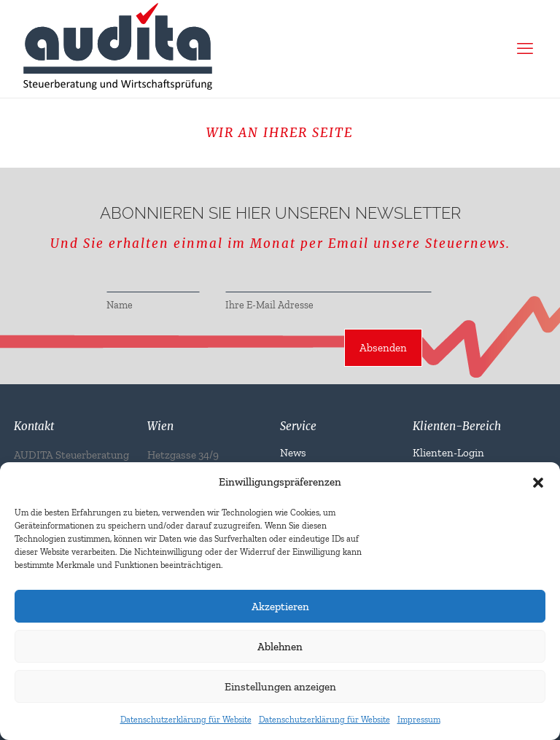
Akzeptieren (280, 607)
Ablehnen (280, 647)
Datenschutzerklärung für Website (186, 720)
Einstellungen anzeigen (280, 687)
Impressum (419, 720)
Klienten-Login (448, 453)
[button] (538, 483)
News (293, 453)
